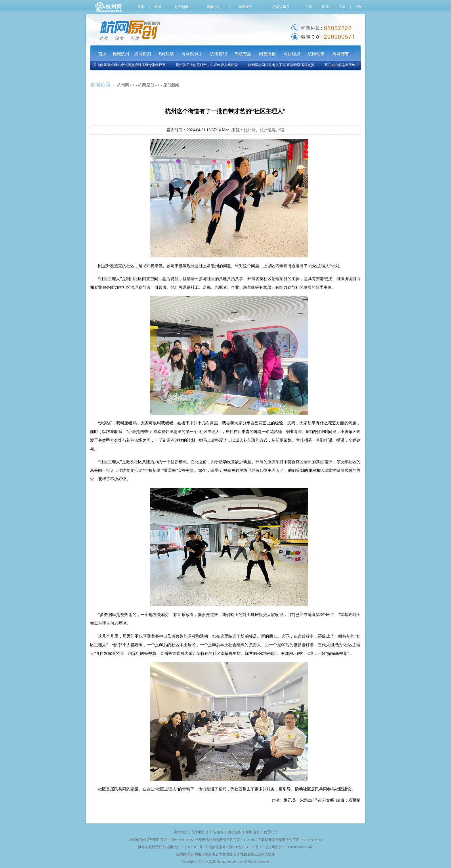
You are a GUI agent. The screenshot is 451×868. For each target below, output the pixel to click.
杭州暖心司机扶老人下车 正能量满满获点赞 (282, 65)
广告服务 (217, 832)
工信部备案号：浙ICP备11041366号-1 (233, 847)
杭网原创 (146, 85)
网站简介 (181, 832)
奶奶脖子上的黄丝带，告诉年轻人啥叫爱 (208, 65)
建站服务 (234, 832)
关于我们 (198, 832)
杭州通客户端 (272, 130)
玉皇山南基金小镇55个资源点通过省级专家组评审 (129, 65)
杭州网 (123, 85)
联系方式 (270, 832)
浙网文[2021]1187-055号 (185, 847)
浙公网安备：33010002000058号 (289, 847)
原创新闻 (171, 85)
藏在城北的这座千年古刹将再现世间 (353, 65)
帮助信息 (253, 832)
